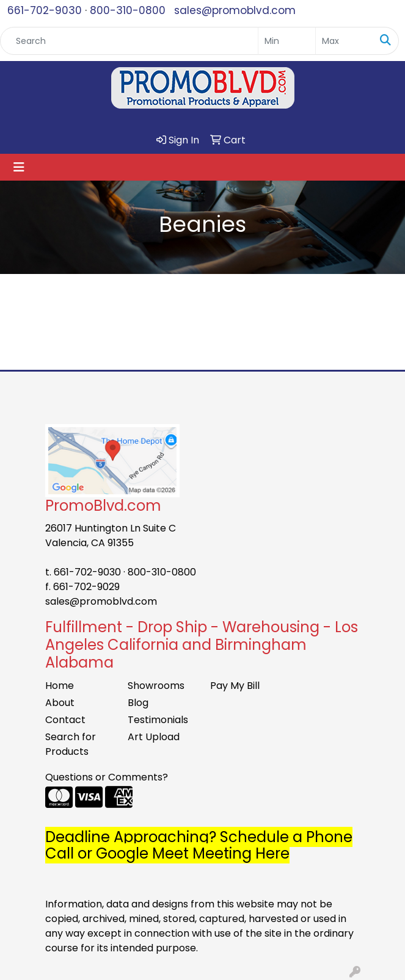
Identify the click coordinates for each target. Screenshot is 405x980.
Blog (138, 703)
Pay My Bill (235, 686)
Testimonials (158, 720)
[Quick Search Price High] (344, 41)
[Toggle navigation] (19, 167)
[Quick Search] (129, 41)
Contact (65, 720)
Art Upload (154, 737)
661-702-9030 (45, 10)
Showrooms (156, 686)
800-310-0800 (128, 10)
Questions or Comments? (107, 777)
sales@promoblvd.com (235, 10)
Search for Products (71, 744)
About (60, 703)
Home (60, 686)
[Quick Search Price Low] (287, 41)
